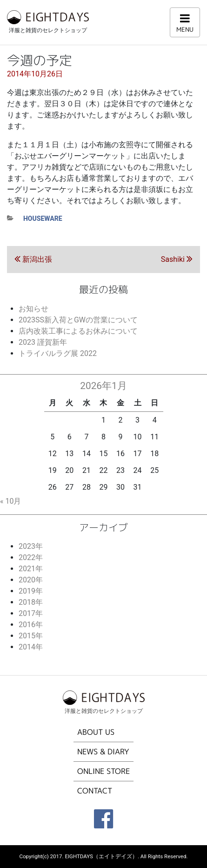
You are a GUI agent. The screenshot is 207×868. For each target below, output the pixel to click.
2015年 (31, 636)
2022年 (31, 557)
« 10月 (10, 501)
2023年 (31, 546)
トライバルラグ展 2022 (58, 353)
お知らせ (33, 309)
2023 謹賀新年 (43, 342)
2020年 (31, 580)
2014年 (31, 647)
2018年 (31, 602)
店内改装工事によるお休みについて (78, 331)
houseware (43, 219)
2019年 (31, 591)
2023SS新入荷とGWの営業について (78, 320)
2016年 (31, 625)
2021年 (31, 569)
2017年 (31, 613)
